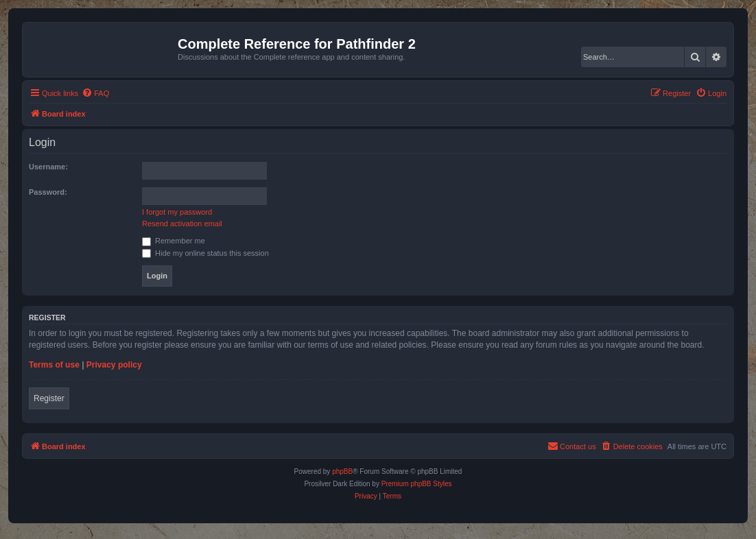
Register (49, 398)
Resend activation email (182, 224)
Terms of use (54, 365)
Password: (48, 192)
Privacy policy (114, 365)
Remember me (174, 241)
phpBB (342, 471)
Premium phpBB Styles (417, 484)
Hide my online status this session (205, 253)
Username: (48, 167)
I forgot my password (177, 212)
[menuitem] (95, 93)
